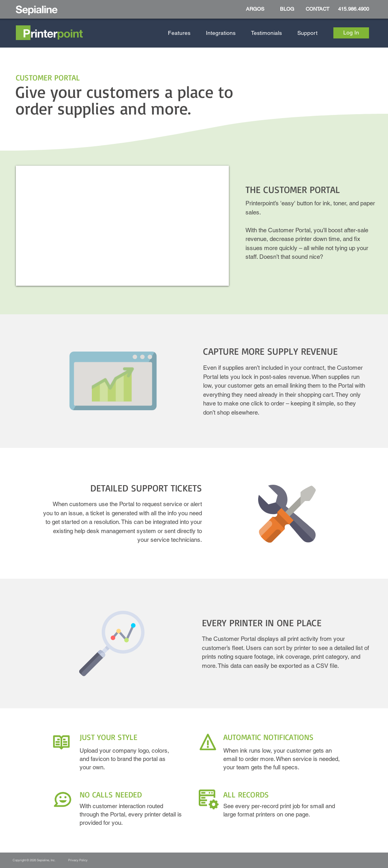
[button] (181, 33)
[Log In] (351, 33)
